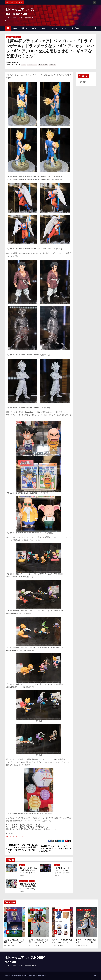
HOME (15, 28)
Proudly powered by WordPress (15, 976)
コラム (64, 28)
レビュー (35, 28)
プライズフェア (11, 37)
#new (23, 65)
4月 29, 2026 (11, 946)
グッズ (8, 910)
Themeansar (42, 976)
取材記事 (25, 28)
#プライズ (53, 65)
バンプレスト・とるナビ (15, 836)
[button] (96, 28)
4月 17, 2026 (24, 889)
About (94, 976)
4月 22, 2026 (24, 873)
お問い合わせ (75, 28)
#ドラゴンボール (32, 65)
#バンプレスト (43, 65)
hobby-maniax (13, 62)
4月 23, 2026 (59, 946)
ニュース (55, 28)
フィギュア (39, 910)
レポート (45, 28)
